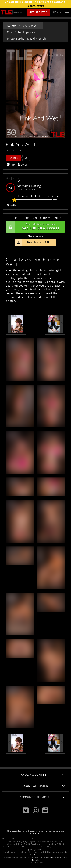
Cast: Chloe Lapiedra (21, 32)
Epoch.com (40, 855)
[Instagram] (36, 810)
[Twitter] (26, 810)
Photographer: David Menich (26, 38)
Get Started (38, 12)
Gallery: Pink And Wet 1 (23, 26)
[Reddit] (45, 810)
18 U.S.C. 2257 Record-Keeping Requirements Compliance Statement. (36, 832)
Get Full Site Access (35, 227)
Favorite (13, 158)
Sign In (57, 12)
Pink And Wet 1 (21, 144)
